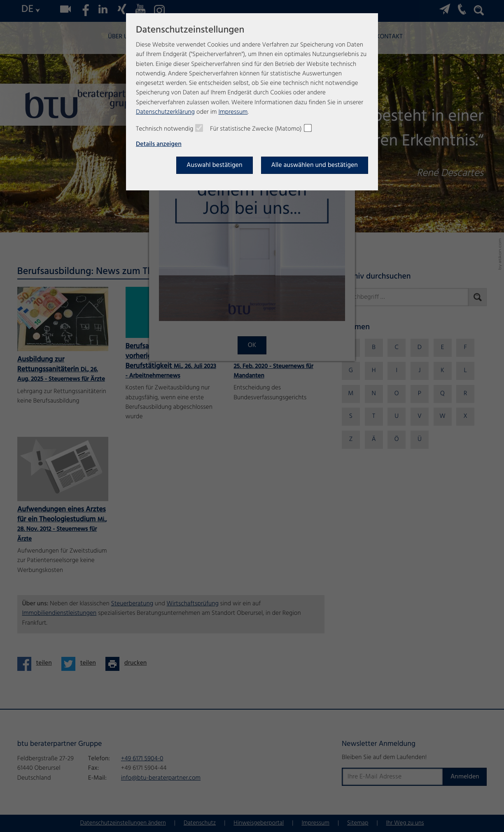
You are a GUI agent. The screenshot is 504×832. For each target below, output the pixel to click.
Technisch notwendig (164, 130)
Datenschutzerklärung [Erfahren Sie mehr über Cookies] (165, 112)
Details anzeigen (159, 145)
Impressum (233, 112)
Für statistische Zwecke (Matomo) (256, 130)
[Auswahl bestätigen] (215, 165)
